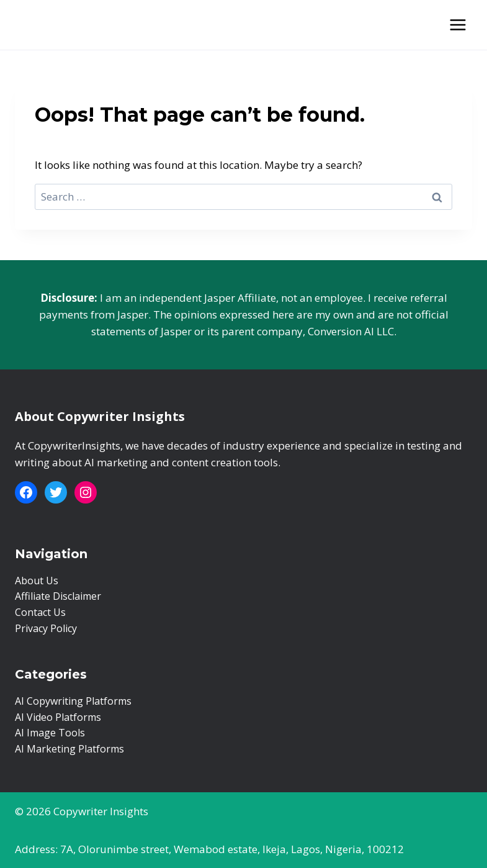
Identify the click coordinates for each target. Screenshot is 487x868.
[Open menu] (458, 25)
